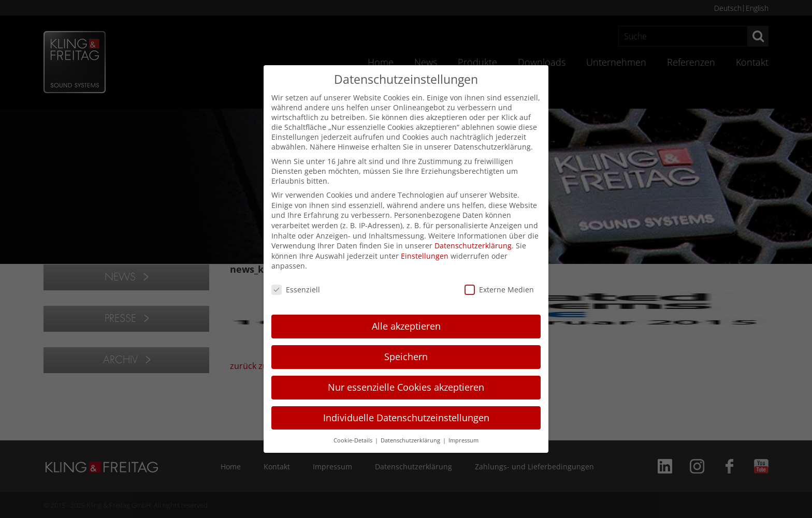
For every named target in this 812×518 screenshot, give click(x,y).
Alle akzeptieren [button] (406, 326)
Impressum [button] (463, 440)
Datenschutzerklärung (473, 246)
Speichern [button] (406, 357)
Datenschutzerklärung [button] (411, 440)
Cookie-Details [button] (354, 440)
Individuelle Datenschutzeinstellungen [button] (406, 418)
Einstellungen (425, 256)
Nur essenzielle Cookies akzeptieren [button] (406, 387)
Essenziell (296, 290)
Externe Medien (499, 290)
